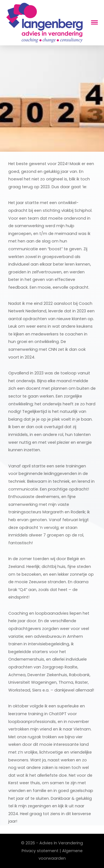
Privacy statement (40, 851)
